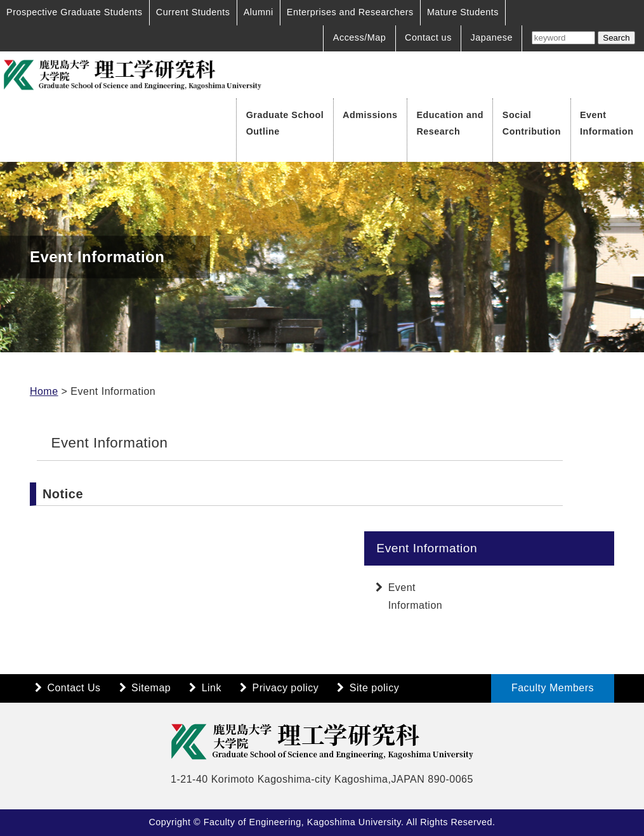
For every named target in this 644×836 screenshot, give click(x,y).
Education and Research (450, 123)
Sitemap (151, 688)
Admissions (370, 115)
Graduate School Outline (285, 123)
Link (212, 688)
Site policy (374, 688)
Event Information (607, 123)
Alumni (259, 12)
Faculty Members (553, 688)
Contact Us (74, 688)
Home (44, 391)
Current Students (193, 12)
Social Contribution (532, 123)
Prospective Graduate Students (75, 12)
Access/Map (359, 37)
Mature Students (463, 12)
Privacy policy (285, 688)
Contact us (428, 37)
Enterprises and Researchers (350, 12)
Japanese (492, 37)
